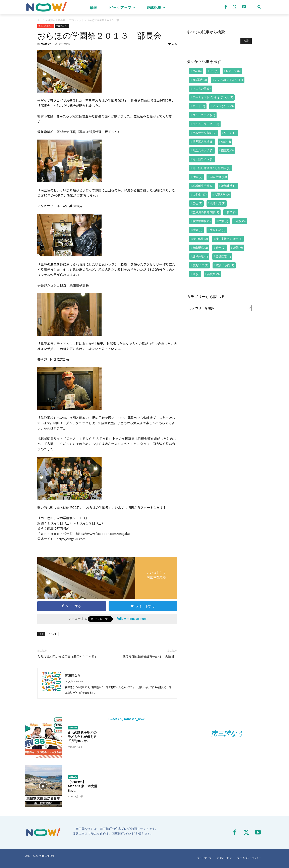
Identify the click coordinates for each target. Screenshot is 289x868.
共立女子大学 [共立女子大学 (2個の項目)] (203, 150)
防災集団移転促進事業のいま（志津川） (150, 657)
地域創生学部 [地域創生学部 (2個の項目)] (203, 186)
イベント (52, 634)
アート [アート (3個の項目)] (199, 106)
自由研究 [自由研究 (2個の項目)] (200, 247)
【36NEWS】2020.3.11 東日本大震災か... (82, 786)
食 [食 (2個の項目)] (196, 274)
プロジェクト (76, 20)
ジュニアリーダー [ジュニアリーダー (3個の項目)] (206, 124)
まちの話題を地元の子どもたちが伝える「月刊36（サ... (82, 737)
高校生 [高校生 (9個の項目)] (213, 274)
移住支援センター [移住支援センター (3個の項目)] (229, 239)
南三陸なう (46, 44)
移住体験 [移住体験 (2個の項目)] (200, 239)
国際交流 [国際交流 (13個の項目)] (218, 177)
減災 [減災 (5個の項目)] (241, 221)
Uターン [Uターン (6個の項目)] (233, 71)
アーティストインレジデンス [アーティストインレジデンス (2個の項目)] (213, 97)
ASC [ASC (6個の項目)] (197, 71)
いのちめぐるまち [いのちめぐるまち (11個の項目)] (229, 80)
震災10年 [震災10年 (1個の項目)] (200, 265)
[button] (259, 7)
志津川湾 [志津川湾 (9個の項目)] (218, 203)
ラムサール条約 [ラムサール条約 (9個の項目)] (204, 133)
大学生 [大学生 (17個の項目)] (199, 194)
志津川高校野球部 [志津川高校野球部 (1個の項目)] (206, 212)
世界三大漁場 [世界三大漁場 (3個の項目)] (203, 141)
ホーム (41, 20)
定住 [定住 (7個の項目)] (197, 203)
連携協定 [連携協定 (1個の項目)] (223, 256)
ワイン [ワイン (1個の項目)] (230, 133)
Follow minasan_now (131, 619)
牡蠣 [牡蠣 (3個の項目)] (197, 230)
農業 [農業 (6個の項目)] (238, 247)
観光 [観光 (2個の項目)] (220, 247)
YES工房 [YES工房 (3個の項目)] (200, 80)
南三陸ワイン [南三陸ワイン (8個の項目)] (203, 159)
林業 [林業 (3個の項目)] (232, 212)
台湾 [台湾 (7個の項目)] (197, 177)
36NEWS (73, 727)
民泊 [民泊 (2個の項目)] (223, 221)
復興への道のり (57, 20)
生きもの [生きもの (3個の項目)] (218, 230)
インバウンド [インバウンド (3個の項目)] (223, 106)
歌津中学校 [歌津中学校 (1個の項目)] (201, 221)
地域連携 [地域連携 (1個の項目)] (229, 186)
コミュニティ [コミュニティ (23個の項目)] (204, 115)
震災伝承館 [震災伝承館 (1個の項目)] (225, 265)
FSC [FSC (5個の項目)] (214, 71)
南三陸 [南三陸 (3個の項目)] (227, 150)
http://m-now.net (74, 681)
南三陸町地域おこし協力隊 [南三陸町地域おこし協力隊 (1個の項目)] (211, 168)
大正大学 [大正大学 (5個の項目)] (222, 194)
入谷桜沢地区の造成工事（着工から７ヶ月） (67, 657)
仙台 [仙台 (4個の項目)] (226, 141)
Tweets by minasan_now (126, 719)
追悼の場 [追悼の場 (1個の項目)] (200, 256)
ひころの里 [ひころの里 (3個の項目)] (201, 88)
